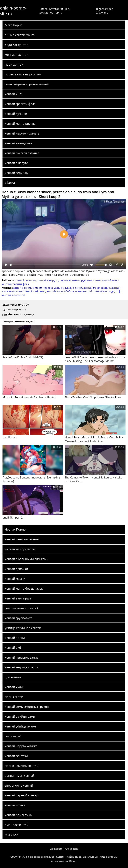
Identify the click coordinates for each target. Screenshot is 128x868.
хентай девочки (16, 569)
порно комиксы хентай (22, 766)
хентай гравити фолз (20, 104)
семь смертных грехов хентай (27, 84)
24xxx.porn (56, 849)
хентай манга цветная (21, 123)
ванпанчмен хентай (19, 776)
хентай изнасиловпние (22, 539)
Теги (67, 9)
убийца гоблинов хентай (23, 628)
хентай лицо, (55, 291)
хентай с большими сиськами (27, 559)
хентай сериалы (17, 173)
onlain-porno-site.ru (13, 11)
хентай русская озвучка (22, 153)
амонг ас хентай (17, 825)
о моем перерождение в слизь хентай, (58, 288)
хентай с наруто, (48, 280)
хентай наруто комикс (21, 746)
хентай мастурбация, (97, 288)
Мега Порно (14, 25)
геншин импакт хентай (22, 608)
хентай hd (18, 295)
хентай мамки (15, 579)
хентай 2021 (14, 94)
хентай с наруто (16, 163)
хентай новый (15, 805)
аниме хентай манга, (107, 280)
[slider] (45, 265)
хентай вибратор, (35, 291)
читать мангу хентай (20, 549)
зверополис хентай (19, 785)
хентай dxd (13, 648)
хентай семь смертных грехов (27, 707)
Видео (43, 9)
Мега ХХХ (11, 835)
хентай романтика (18, 815)
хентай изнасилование (22, 657)
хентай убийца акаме (20, 726)
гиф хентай (13, 736)
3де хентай (13, 677)
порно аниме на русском (23, 74)
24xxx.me (102, 13)
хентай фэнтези (16, 756)
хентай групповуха (19, 618)
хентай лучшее (16, 114)
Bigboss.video (105, 9)
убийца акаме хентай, (79, 291)
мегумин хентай (17, 55)
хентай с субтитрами (20, 716)
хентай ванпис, (23, 288)
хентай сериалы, (26, 280)
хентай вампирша (18, 598)
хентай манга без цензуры (24, 588)
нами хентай (14, 64)
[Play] (6, 265)
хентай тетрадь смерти (22, 667)
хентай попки (15, 638)
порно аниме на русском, (76, 280)
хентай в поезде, (104, 291)
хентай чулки (15, 687)
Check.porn (71, 849)
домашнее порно (51, 13)
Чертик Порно (15, 529)
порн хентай (14, 697)
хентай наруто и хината (22, 133)
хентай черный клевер (21, 795)
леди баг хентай (17, 45)
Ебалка (10, 183)
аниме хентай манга (20, 35)
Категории (56, 9)
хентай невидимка (18, 143)
